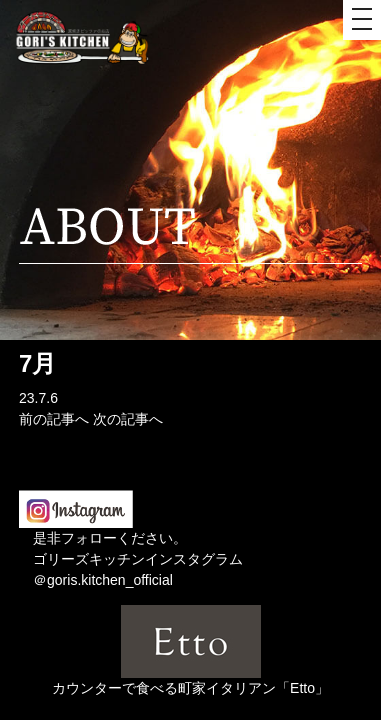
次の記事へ (128, 419)
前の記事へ (54, 419)
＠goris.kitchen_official (103, 580)
